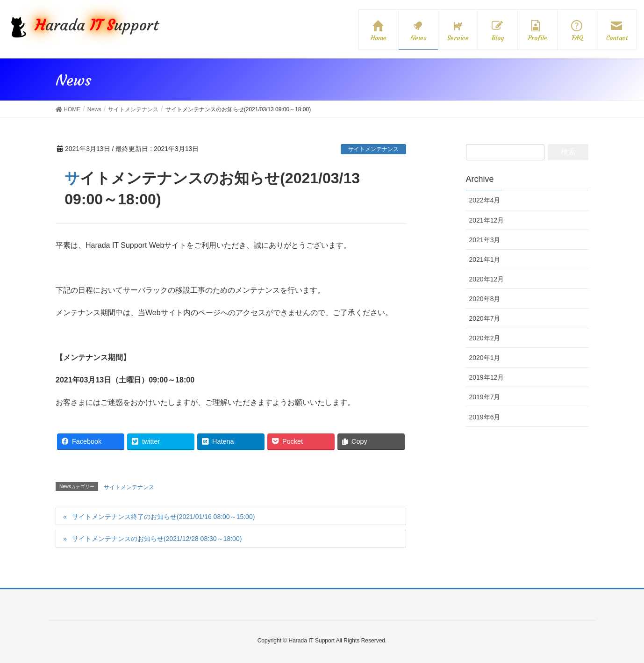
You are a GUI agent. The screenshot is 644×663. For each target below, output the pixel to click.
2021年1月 (485, 259)
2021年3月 (485, 240)
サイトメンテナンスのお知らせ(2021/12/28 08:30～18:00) (157, 539)
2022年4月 (485, 200)
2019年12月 (487, 377)
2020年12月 (487, 279)
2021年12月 (487, 220)
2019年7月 (485, 397)
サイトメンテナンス (373, 149)
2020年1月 (485, 358)
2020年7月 (485, 318)
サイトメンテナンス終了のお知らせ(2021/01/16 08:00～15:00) (163, 517)
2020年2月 (485, 338)
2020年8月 (485, 299)
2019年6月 (485, 417)
